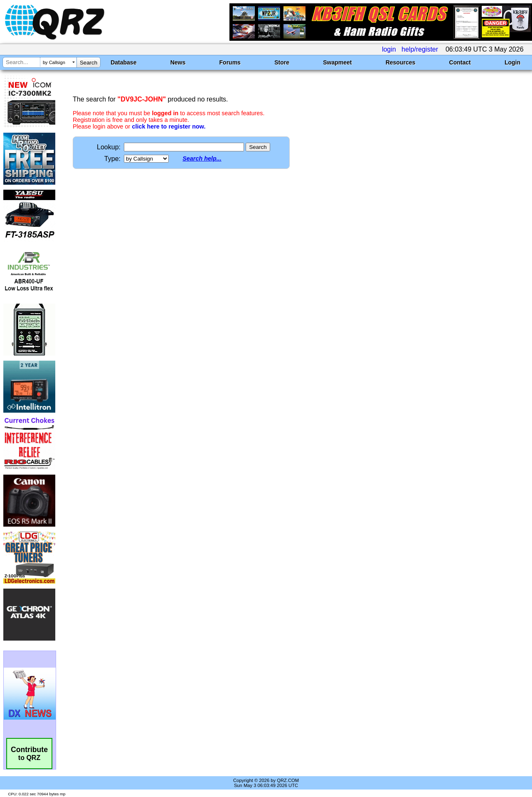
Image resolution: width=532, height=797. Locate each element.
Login (512, 62)
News (178, 62)
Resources (401, 62)
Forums (230, 62)
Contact (460, 62)
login (389, 49)
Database (123, 62)
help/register (420, 49)
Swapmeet (337, 62)
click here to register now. (169, 126)
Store (282, 62)
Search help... (202, 158)
